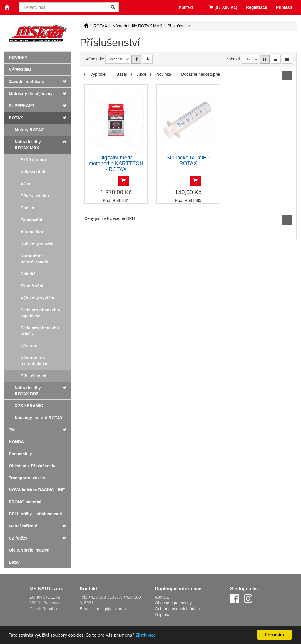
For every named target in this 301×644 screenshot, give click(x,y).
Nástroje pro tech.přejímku (34, 361)
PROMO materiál (25, 502)
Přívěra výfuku (35, 196)
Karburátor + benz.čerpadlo (34, 259)
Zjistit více (146, 636)
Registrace (257, 7)
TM (12, 430)
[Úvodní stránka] (86, 26)
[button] (65, 142)
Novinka (164, 74)
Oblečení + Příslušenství (33, 466)
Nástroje (29, 346)
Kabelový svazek (37, 244)
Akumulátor (32, 232)
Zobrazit (234, 59)
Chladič (28, 274)
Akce (142, 74)
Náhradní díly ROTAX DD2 (28, 391)
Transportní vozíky (27, 478)
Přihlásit (284, 7)
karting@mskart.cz (111, 609)
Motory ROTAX (29, 130)
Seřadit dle (94, 59)
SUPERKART (22, 106)
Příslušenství (33, 376)
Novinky (18, 58)
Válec (26, 184)
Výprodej (20, 70)
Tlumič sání (32, 286)
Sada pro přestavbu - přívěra (41, 331)
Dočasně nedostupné (200, 74)
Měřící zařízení (23, 526)
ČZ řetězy (18, 538)
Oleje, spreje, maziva (29, 550)
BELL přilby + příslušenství (35, 514)
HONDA (16, 442)
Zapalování (31, 220)
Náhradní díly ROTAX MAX (28, 145)
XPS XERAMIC (29, 406)
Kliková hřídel (34, 172)
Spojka (27, 208)
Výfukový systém (37, 298)
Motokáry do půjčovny (31, 94)
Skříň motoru (33, 160)
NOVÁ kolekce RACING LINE (37, 490)
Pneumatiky (20, 454)
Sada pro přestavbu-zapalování (40, 313)
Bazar (14, 562)
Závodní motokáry (27, 82)
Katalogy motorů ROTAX (39, 418)
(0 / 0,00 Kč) (223, 7)
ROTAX (16, 118)
